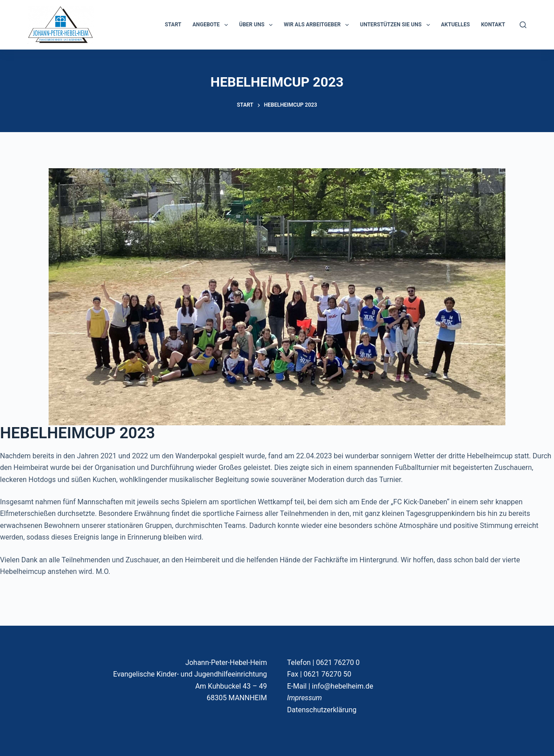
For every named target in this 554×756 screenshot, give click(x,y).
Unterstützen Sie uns (397, 25)
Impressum (304, 698)
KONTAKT (493, 25)
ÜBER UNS (258, 25)
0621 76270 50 (328, 674)
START (173, 25)
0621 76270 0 (338, 663)
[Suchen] (523, 25)
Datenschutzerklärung (322, 710)
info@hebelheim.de (342, 686)
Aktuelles (456, 25)
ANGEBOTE (212, 25)
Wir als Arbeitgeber (318, 25)
